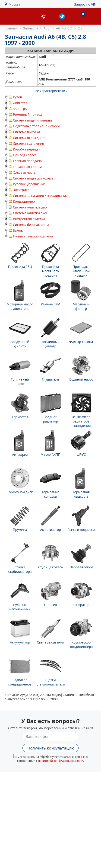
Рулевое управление (29, 184)
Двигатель (21, 103)
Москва (15, 4)
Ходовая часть (24, 172)
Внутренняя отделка (29, 219)
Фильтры (20, 109)
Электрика (21, 190)
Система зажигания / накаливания (40, 196)
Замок (18, 230)
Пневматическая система (33, 236)
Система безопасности (31, 225)
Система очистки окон (31, 213)
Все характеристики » (51, 91)
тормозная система (28, 167)
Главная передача (27, 161)
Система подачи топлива (33, 120)
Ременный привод (28, 114)
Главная (11, 28)
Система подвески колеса (33, 178)
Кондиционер (24, 201)
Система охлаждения (30, 138)
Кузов (17, 97)
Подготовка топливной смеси (36, 126)
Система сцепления (28, 143)
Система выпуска (27, 132)
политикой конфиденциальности (61, 761)
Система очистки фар (30, 207)
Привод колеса (25, 155)
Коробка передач (27, 149)
